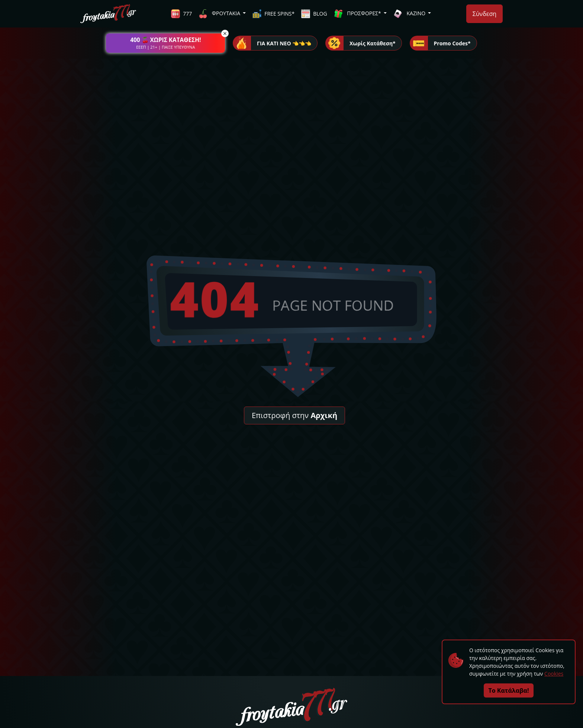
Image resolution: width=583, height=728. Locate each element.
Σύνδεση (484, 14)
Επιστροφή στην (294, 415)
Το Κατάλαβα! (509, 690)
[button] (165, 43)
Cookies (554, 674)
